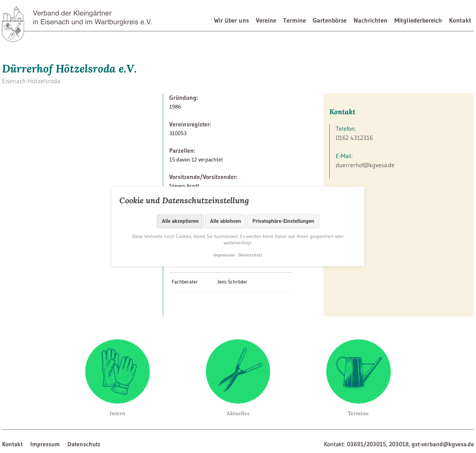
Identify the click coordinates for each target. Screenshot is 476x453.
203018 (399, 444)
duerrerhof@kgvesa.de (365, 165)
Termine (294, 20)
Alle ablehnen (226, 221)
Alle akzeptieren (180, 221)
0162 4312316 (354, 138)
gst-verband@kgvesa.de (443, 444)
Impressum (45, 444)
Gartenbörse (330, 20)
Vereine (266, 20)
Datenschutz (84, 444)
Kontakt (460, 20)
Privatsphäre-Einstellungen (283, 221)
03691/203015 (366, 444)
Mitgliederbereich (418, 20)
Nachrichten (370, 20)
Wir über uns (231, 20)
